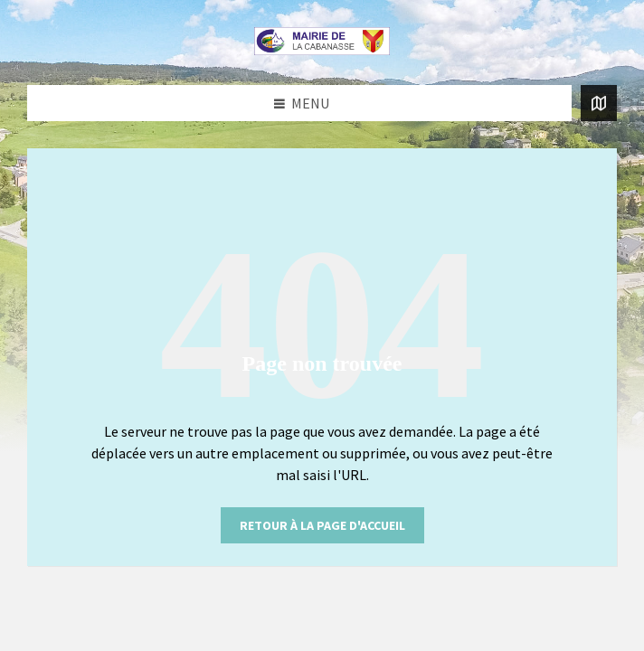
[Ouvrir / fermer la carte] (599, 103)
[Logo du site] (322, 50)
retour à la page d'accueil (322, 525)
